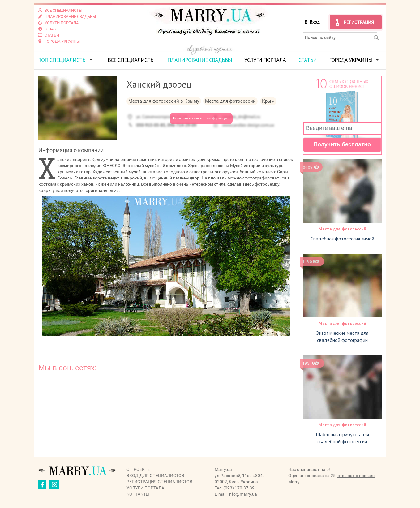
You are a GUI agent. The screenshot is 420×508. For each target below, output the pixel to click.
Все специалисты (131, 60)
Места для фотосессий (342, 229)
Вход (315, 22)
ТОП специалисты (62, 60)
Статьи (308, 60)
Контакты (138, 494)
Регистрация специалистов (159, 482)
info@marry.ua (243, 494)
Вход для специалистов (155, 476)
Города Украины (351, 60)
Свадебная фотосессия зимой (342, 239)
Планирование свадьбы (200, 60)
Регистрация (359, 22)
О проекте (138, 469)
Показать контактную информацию (201, 118)
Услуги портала (265, 60)
